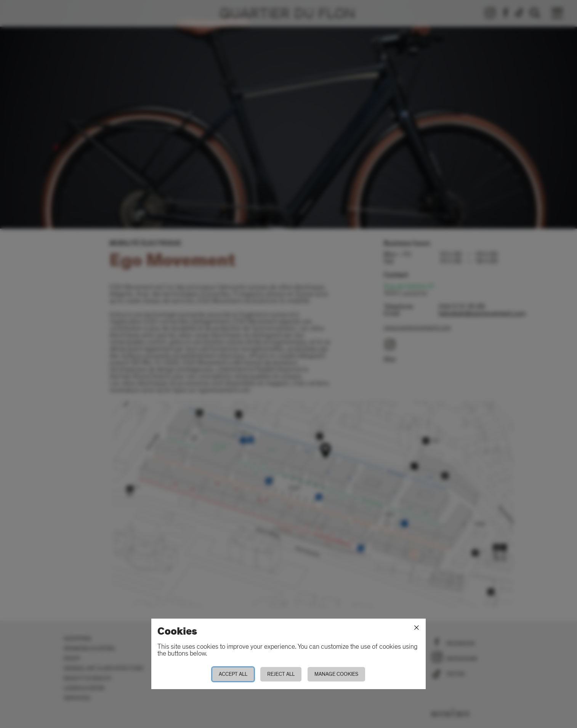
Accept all (233, 674)
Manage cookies (336, 674)
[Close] (417, 628)
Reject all (281, 674)
